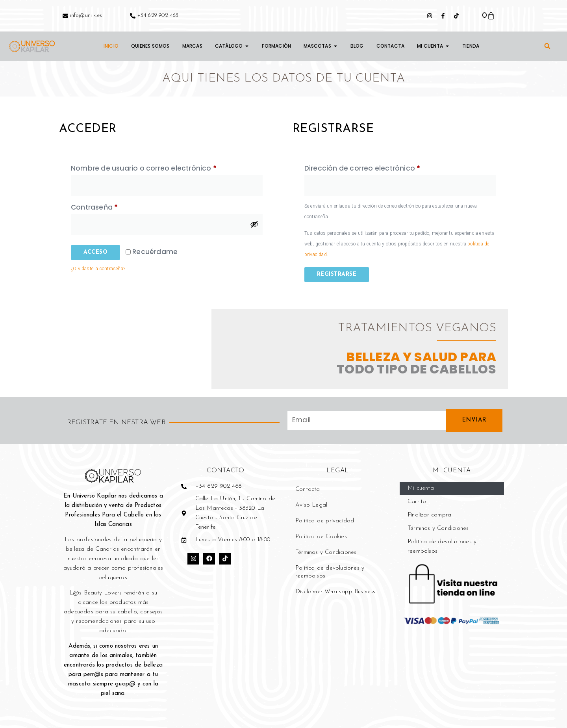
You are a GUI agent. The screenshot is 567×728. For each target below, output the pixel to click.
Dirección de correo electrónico (382, 167)
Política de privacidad (325, 521)
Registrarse (337, 274)
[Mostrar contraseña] (254, 224)
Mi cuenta (421, 488)
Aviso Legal (311, 505)
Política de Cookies (321, 537)
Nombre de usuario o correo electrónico (163, 167)
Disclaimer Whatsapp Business (335, 592)
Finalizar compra (429, 515)
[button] (547, 46)
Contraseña (114, 206)
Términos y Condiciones (326, 552)
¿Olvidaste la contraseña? (98, 269)
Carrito (417, 502)
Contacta (308, 489)
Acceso (95, 252)
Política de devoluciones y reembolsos (330, 572)
